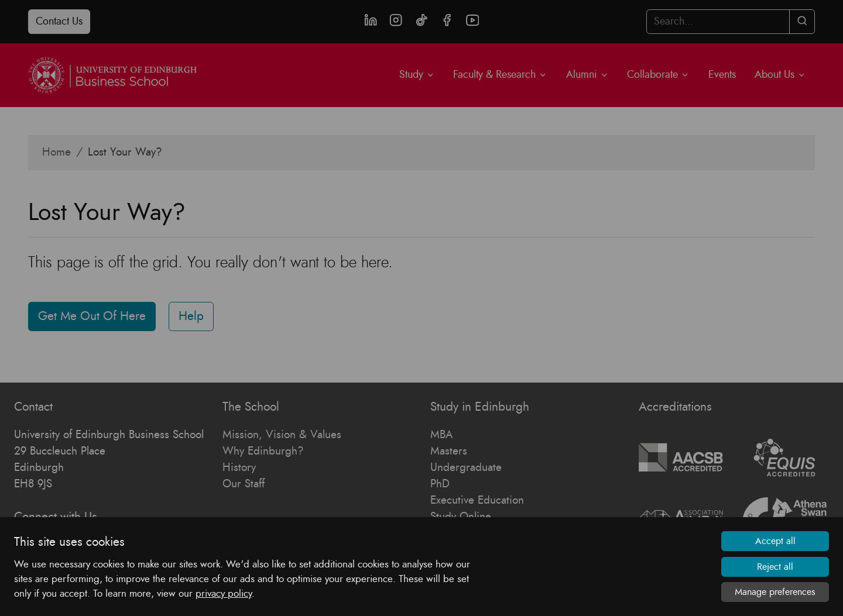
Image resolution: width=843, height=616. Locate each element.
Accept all (775, 542)
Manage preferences (775, 592)
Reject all (775, 567)
